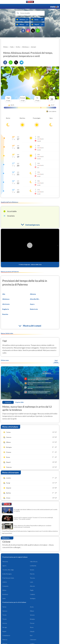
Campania (5, 586)
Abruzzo (32, 586)
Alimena (33, 294)
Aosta (32, 607)
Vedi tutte (56, 361)
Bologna (32, 619)
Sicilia (4, 598)
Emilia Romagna (7, 574)
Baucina (5, 314)
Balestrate (34, 309)
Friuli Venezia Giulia (8, 578)
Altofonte (6, 304)
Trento (4, 615)
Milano (32, 611)
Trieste (5, 619)
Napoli (4, 631)
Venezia (32, 615)
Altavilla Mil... (35, 299)
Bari (31, 635)
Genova (5, 611)
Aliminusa (6, 299)
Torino (4, 607)
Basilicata (5, 594)
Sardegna (33, 598)
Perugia (5, 627)
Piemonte (5, 562)
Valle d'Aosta (34, 562)
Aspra (32, 304)
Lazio (32, 582)
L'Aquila (32, 631)
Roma (32, 627)
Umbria (5, 582)
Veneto (32, 570)
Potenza (5, 640)
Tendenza (8, 402)
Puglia (32, 590)
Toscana (32, 578)
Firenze (32, 623)
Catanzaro (33, 640)
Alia (4, 294)
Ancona (5, 623)
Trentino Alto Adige (8, 570)
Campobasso (6, 635)
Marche (32, 574)
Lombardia (33, 566)
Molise (4, 590)
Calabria (32, 594)
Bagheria (6, 309)
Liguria (4, 566)
